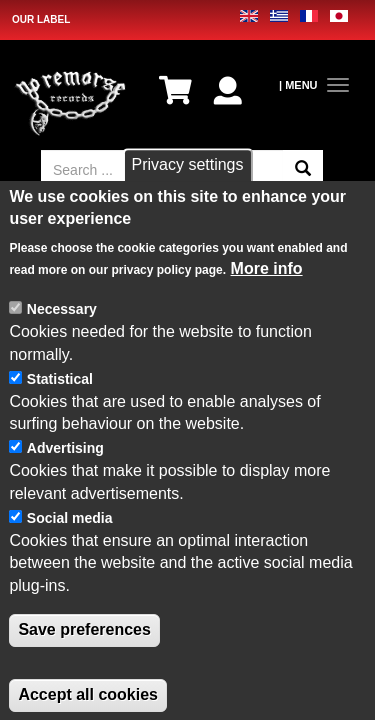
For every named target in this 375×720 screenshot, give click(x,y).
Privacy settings (187, 192)
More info (267, 296)
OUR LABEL (41, 19)
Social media (70, 545)
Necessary (62, 337)
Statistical (60, 406)
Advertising (65, 476)
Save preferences (84, 657)
